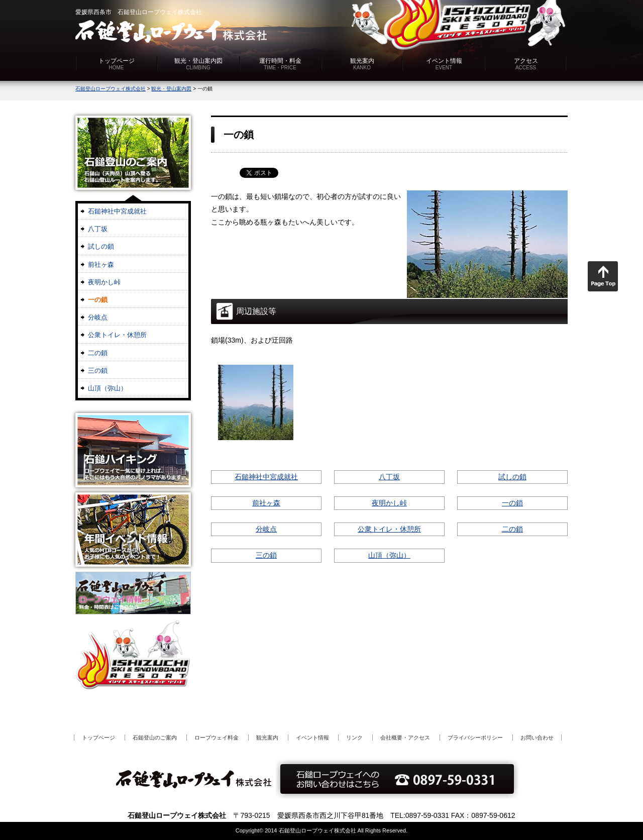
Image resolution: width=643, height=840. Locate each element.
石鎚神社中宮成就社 (266, 477)
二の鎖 (512, 529)
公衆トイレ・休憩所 (389, 529)
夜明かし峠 (389, 503)
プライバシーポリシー (475, 738)
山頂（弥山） (389, 555)
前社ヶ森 (266, 503)
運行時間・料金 (280, 64)
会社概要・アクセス (405, 738)
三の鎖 (266, 555)
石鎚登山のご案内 (155, 738)
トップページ (117, 64)
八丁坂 (389, 477)
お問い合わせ (537, 738)
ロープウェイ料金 (217, 738)
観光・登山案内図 (198, 64)
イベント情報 (444, 64)
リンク (354, 738)
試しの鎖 (512, 477)
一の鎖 (512, 503)
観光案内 (362, 64)
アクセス (526, 64)
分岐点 (266, 529)
